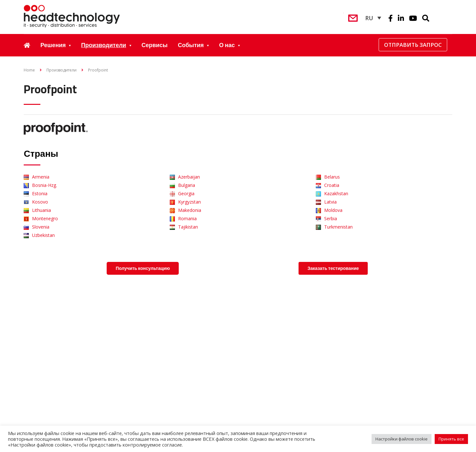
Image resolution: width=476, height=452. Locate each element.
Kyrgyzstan (185, 202)
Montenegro (41, 218)
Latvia (326, 202)
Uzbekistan (39, 235)
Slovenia (37, 227)
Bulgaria (182, 185)
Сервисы (155, 45)
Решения (53, 45)
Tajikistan (184, 227)
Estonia (36, 193)
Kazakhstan (332, 193)
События (191, 45)
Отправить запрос (413, 45)
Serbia (326, 218)
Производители (103, 45)
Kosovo (36, 202)
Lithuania (37, 210)
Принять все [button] (451, 439)
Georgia (182, 193)
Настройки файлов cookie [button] (402, 439)
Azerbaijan (185, 177)
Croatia (328, 185)
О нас (227, 45)
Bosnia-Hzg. (40, 185)
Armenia (37, 177)
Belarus (328, 177)
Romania (183, 218)
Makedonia (185, 210)
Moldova (329, 210)
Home (29, 70)
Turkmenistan (334, 227)
